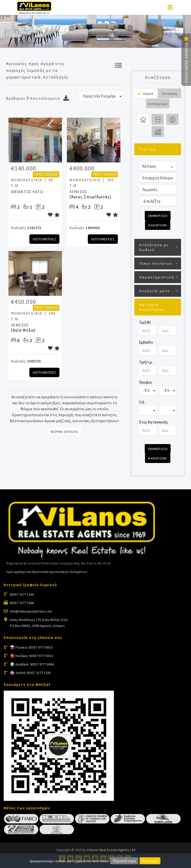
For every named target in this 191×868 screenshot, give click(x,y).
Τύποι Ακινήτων (156, 263)
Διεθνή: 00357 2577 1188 (33, 673)
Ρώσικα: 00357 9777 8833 (34, 647)
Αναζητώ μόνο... (157, 291)
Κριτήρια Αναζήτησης (152, 307)
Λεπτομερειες (44, 239)
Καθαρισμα (158, 225)
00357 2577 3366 (22, 603)
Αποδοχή (150, 861)
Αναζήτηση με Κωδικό (154, 247)
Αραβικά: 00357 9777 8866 (35, 664)
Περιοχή (148, 149)
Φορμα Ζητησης (64, 432)
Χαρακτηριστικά (157, 277)
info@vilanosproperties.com (31, 611)
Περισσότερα (124, 861)
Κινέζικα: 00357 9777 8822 (34, 656)
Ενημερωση (158, 216)
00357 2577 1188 (22, 594)
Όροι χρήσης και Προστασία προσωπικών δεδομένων (47, 572)
